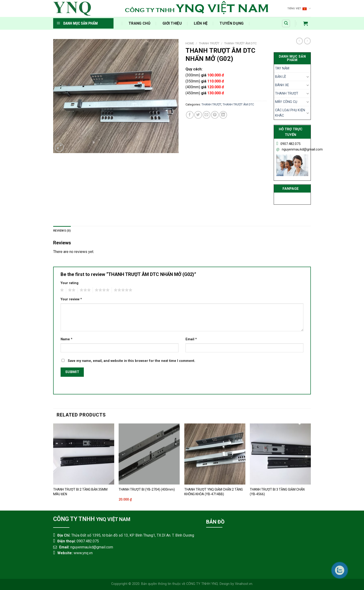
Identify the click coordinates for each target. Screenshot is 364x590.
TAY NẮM (282, 68)
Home (190, 43)
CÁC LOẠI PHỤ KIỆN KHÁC (290, 113)
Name (67, 339)
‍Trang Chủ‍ (140, 23)
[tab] (62, 231)
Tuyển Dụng (232, 23)
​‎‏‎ (117, 23)
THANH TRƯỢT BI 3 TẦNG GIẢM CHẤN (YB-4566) (277, 492)
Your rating (70, 283)
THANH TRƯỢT (209, 43)
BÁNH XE (282, 85)
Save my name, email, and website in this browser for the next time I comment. (132, 361)
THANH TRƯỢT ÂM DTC (240, 43)
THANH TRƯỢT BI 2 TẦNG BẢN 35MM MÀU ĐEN (80, 492)
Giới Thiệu (172, 23)
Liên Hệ (201, 23)
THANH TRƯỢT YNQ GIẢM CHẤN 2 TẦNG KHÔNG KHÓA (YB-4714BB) (214, 492)
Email (191, 339)
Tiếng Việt (299, 8)
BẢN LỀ (281, 77)
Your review (71, 299)
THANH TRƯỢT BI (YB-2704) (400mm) (147, 489)
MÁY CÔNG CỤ (286, 102)
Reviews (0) (62, 231)
